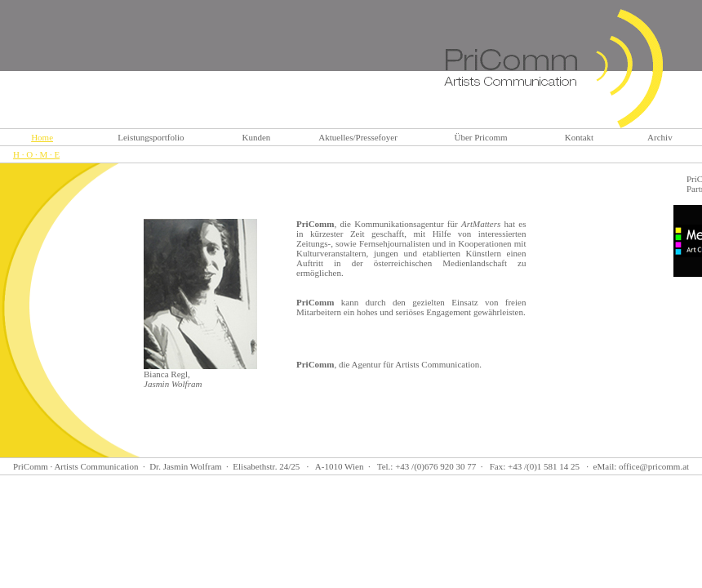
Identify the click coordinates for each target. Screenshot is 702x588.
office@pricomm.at (654, 466)
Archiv (660, 137)
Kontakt (579, 137)
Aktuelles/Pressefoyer (358, 137)
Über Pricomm (481, 137)
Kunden (256, 137)
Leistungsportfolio (151, 137)
